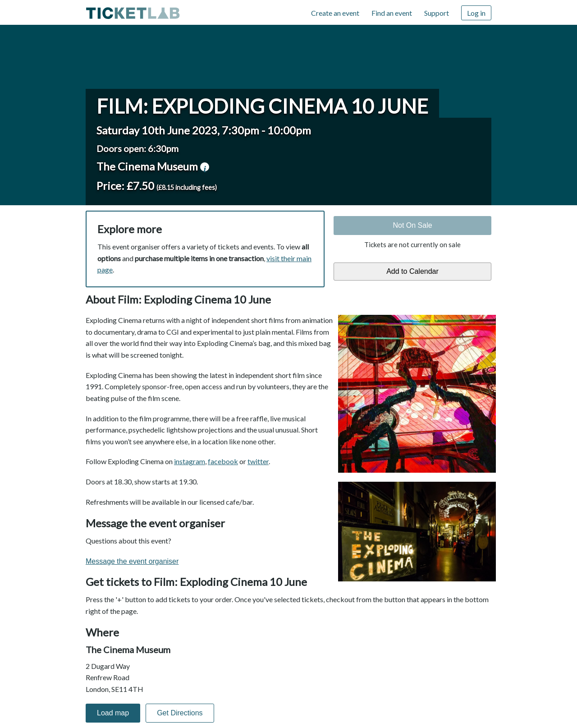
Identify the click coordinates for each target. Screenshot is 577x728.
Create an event (335, 13)
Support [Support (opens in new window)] (437, 13)
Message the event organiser (132, 561)
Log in (476, 13)
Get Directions (180, 713)
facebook (223, 461)
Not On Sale (412, 225)
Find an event (392, 13)
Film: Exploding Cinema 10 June (262, 106)
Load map (113, 713)
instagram (190, 461)
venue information (205, 167)
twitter (258, 461)
